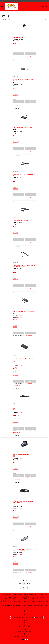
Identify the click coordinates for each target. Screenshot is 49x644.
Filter (46, 19)
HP (14, 308)
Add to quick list (16, 58)
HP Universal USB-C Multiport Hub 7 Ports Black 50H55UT (24, 312)
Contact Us (13, 617)
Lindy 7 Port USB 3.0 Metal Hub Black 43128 (21, 407)
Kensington (15, 76)
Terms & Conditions (39, 617)
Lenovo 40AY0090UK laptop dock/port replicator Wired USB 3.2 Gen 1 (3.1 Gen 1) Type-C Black (24, 359)
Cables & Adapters (30, 13)
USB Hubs (20, 41)
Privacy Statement (30, 617)
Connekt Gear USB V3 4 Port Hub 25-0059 (21, 221)
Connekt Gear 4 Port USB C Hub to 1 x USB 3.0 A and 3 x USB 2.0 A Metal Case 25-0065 (24, 266)
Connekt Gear (16, 171)
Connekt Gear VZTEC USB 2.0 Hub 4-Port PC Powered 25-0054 (24, 175)
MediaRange (16, 546)
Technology (22, 13)
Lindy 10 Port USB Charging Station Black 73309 (22, 454)
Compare (16, 61)
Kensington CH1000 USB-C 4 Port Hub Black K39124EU (24, 127)
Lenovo (15, 355)
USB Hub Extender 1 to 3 (18, 37)
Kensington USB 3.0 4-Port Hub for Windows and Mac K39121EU (24, 80)
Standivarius (16, 34)
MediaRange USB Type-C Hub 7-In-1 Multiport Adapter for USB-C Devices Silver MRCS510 (24, 550)
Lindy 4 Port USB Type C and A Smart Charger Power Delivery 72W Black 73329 (23, 502)
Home (16, 13)
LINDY (14, 404)
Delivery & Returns (21, 617)
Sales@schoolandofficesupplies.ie (25, 631)
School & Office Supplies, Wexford (29, 56)
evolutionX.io (35, 637)
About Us (7, 617)
